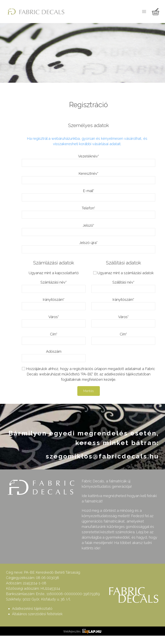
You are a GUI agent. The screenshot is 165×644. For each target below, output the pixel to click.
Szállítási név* (123, 282)
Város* (54, 317)
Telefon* (88, 208)
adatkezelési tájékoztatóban (127, 374)
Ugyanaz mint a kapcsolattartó (54, 273)
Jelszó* (88, 225)
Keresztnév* (88, 173)
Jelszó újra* (88, 243)
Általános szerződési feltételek (37, 614)
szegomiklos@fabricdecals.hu (102, 456)
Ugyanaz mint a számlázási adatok (126, 273)
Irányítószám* (54, 300)
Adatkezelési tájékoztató (32, 609)
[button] (144, 12)
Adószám (54, 351)
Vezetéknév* (89, 156)
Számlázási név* (54, 282)
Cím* (54, 334)
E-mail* (89, 191)
